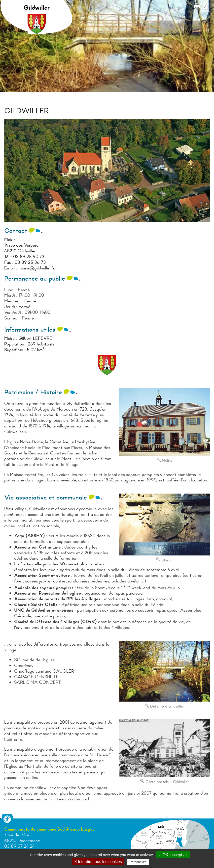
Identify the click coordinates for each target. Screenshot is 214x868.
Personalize (138, 862)
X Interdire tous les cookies (98, 862)
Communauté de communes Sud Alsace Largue (49, 829)
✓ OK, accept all (173, 855)
